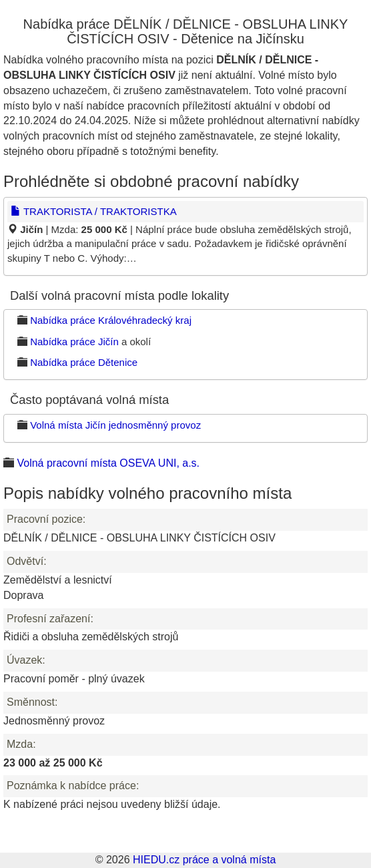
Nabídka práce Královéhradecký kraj (111, 320)
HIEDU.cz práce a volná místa (204, 860)
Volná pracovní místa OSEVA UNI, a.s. (108, 463)
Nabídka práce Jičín (74, 342)
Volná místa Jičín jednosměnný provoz (115, 425)
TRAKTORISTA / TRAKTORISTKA (94, 211)
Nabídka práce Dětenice (84, 362)
